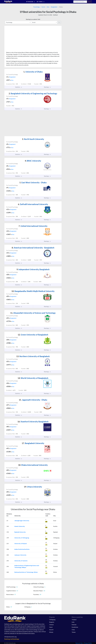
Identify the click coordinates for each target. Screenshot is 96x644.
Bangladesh (54, 7)
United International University (33, 226)
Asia (48, 7)
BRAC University (33, 161)
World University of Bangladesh (33, 378)
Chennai (51, 625)
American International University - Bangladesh (33, 248)
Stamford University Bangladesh (33, 422)
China (73, 630)
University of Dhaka (33, 72)
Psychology (37, 7)
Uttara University (33, 487)
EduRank (55, 15)
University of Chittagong (22, 538)
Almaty (51, 632)
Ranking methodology (12, 639)
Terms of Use (79, 643)
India (73, 622)
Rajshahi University (20, 532)
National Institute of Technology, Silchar (26, 572)
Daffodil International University (33, 204)
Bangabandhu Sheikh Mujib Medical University (33, 291)
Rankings (47, 87)
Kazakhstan (75, 627)
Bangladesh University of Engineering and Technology (33, 93)
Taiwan (74, 632)
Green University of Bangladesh (33, 335)
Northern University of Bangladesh (33, 356)
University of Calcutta (21, 561)
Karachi (51, 630)
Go (59, 22)
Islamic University (20, 526)
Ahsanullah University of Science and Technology (33, 313)
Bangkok (52, 622)
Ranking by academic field (33, 19)
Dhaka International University (33, 465)
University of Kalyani (21, 543)
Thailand (74, 620)
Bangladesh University (33, 443)
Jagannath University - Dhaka (33, 400)
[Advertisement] (18, 39)
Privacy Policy (88, 643)
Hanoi (51, 627)
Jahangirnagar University (22, 521)
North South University (33, 139)
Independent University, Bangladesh (33, 269)
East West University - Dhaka (33, 182)
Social (43, 7)
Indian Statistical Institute (22, 549)
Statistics (19, 87)
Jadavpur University (20, 555)
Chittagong (52, 620)
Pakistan (74, 625)
